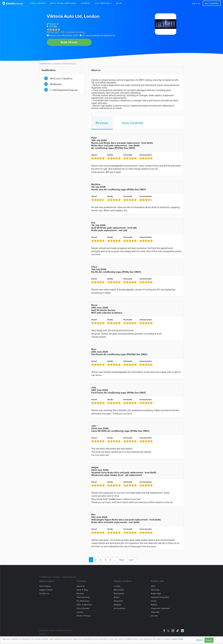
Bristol (117, 597)
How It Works (38, 3)
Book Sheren (69, 42)
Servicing (155, 590)
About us (81, 586)
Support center (46, 590)
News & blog (82, 590)
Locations (57, 64)
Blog (119, 3)
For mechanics (83, 601)
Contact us (44, 594)
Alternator (155, 612)
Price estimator (83, 608)
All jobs (155, 616)
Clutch (154, 601)
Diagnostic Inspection (160, 608)
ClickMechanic (45, 64)
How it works (45, 586)
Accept (209, 640)
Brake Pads (156, 594)
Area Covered (132, 123)
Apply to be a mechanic (63, 3)
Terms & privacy (83, 616)
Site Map (43, 634)
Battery (154, 605)
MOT (153, 586)
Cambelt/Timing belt (160, 597)
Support (86, 3)
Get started (212, 3)
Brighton (118, 605)
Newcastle (118, 601)
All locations (119, 608)
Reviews (102, 123)
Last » (132, 560)
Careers (80, 612)
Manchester (119, 590)
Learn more (178, 639)
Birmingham (119, 594)
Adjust (199, 640)
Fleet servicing (83, 597)
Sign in (196, 3)
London (92, 16)
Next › (122, 560)
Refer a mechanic (84, 605)
